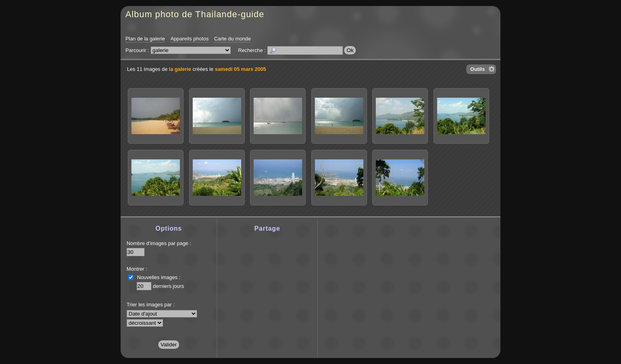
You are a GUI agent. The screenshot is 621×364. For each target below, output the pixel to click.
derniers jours (169, 286)
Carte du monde (232, 39)
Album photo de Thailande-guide (195, 14)
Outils (478, 69)
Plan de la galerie (145, 39)
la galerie (180, 69)
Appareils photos (189, 39)
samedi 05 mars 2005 (240, 69)
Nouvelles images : (159, 277)
